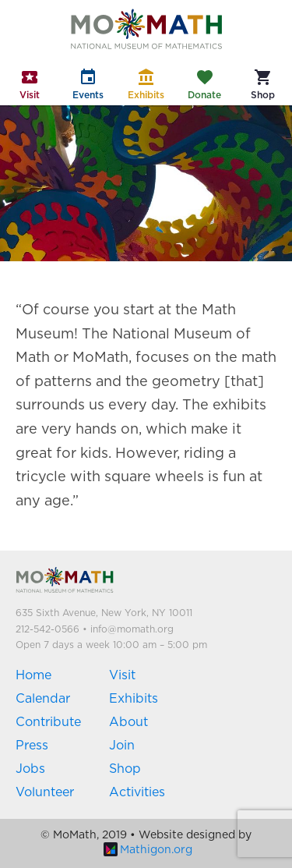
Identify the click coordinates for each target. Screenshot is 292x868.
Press (32, 746)
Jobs (30, 769)
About (128, 722)
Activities (137, 792)
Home (33, 675)
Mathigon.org (148, 850)
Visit (122, 675)
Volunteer (45, 792)
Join (122, 746)
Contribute (48, 722)
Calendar (43, 699)
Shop (125, 769)
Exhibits (134, 699)
